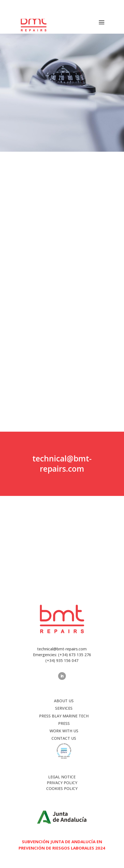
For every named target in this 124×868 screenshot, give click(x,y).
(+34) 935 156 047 (62, 660)
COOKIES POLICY (62, 788)
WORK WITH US (64, 731)
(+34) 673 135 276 (68, 6)
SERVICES (64, 708)
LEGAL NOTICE (62, 777)
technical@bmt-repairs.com (62, 464)
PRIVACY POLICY (62, 783)
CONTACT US (64, 738)
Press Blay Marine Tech (64, 716)
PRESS (64, 723)
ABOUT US (64, 701)
